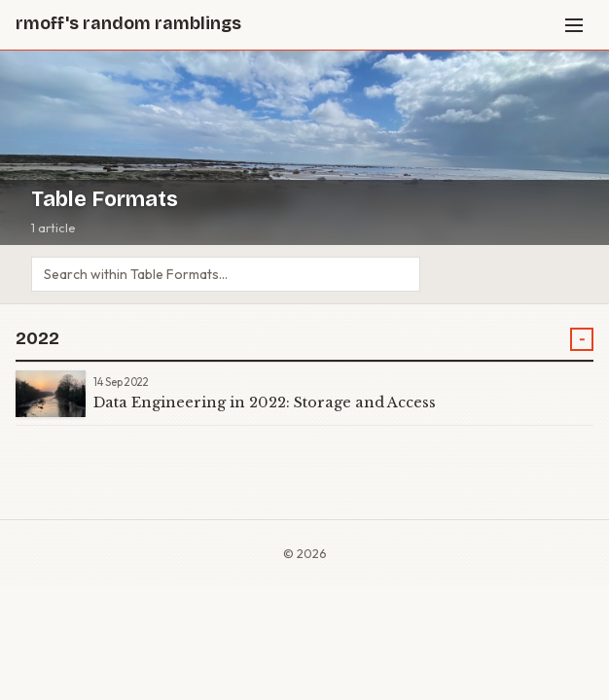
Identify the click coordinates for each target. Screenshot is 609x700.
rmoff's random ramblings (128, 24)
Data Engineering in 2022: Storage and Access (265, 402)
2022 (37, 339)
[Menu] (574, 25)
